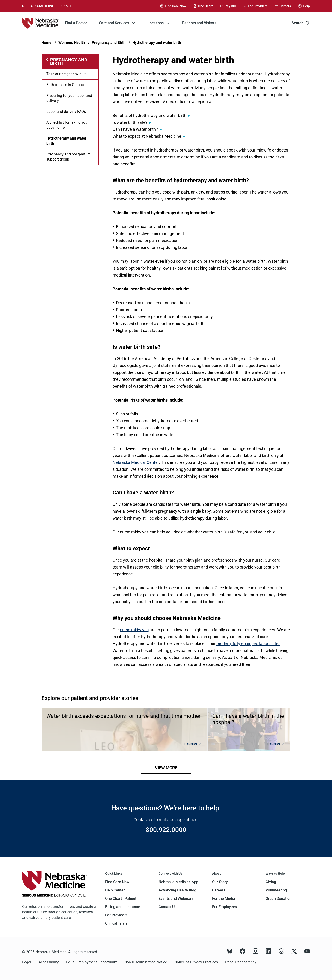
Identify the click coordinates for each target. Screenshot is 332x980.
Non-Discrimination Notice (146, 962)
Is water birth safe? (130, 122)
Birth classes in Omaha (65, 85)
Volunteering (276, 890)
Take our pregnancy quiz (66, 74)
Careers (219, 890)
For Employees (224, 907)
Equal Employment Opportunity (92, 962)
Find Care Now (117, 882)
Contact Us (167, 907)
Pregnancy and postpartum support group (68, 157)
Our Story (220, 882)
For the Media (224, 898)
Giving (271, 882)
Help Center (115, 890)
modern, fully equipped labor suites (248, 644)
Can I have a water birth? (135, 129)
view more (166, 768)
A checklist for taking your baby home (67, 125)
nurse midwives (134, 630)
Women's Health (72, 43)
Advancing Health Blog (177, 890)
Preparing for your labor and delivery (69, 98)
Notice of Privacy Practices (196, 962)
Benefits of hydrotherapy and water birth (149, 115)
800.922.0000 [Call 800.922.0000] (166, 830)
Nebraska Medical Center (136, 462)
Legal (27, 962)
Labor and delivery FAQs (66, 112)
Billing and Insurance (123, 907)
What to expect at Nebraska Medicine (147, 136)
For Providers (116, 915)
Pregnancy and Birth (109, 43)
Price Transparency (241, 962)
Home (46, 43)
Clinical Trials (116, 923)
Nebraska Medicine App (178, 882)
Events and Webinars (176, 898)
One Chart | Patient (121, 898)
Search (301, 23)
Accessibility (49, 962)
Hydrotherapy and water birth (157, 43)
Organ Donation (279, 898)
